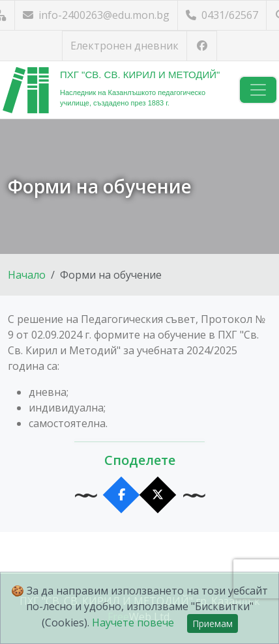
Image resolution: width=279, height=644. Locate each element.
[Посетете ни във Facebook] (202, 46)
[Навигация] (258, 90)
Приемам (213, 623)
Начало (27, 275)
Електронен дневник (125, 46)
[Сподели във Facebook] (122, 495)
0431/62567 (222, 15)
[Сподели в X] (158, 495)
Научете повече (133, 623)
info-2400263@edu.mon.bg (96, 15)
